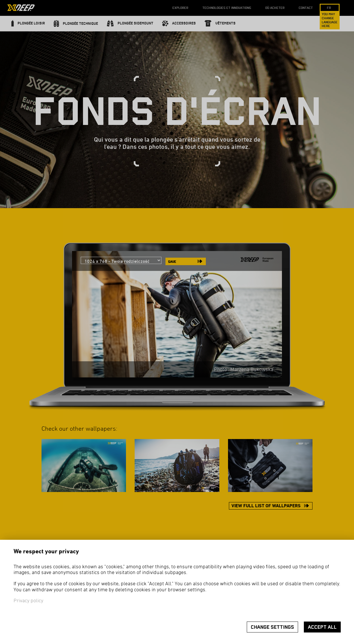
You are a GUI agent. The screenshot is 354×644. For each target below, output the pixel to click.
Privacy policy (28, 601)
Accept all (322, 627)
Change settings (272, 627)
